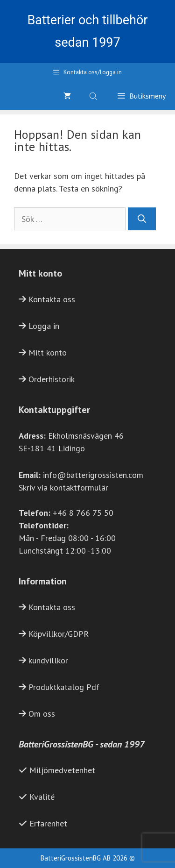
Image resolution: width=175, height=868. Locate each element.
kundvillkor (48, 660)
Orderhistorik (52, 379)
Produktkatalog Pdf (64, 687)
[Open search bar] (94, 96)
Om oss (42, 714)
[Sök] (142, 219)
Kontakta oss (52, 299)
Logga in (44, 326)
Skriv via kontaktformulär (63, 487)
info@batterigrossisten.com (93, 475)
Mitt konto (48, 352)
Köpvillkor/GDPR (59, 634)
